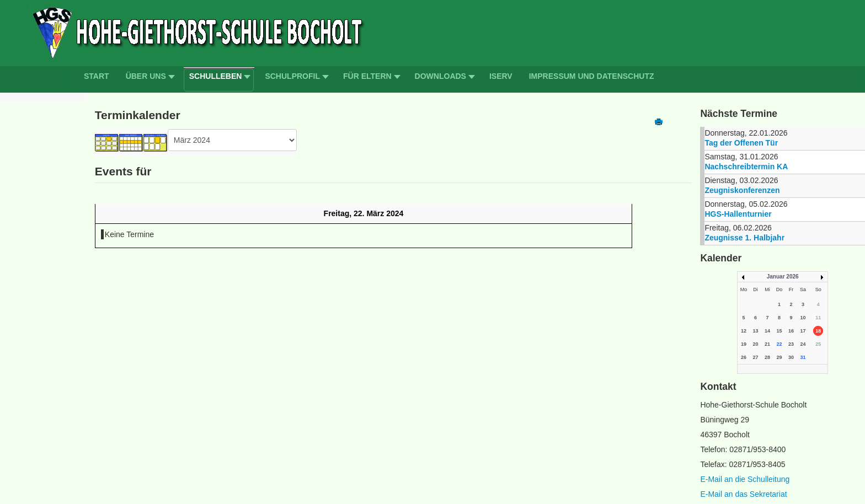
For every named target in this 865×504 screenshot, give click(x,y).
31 (803, 357)
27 (755, 357)
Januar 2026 (783, 277)
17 (803, 331)
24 (803, 344)
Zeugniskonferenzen (742, 190)
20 (755, 344)
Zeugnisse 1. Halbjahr (744, 238)
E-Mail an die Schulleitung (745, 479)
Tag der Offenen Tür (741, 143)
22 (779, 344)
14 (767, 331)
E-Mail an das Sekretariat (743, 494)
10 (803, 318)
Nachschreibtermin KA (746, 167)
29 (779, 357)
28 (767, 357)
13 (755, 331)
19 (744, 344)
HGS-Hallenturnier (738, 214)
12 (744, 331)
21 (767, 344)
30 (791, 357)
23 (791, 344)
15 (779, 331)
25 (818, 344)
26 (744, 357)
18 (818, 331)
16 (791, 331)
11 (818, 318)
